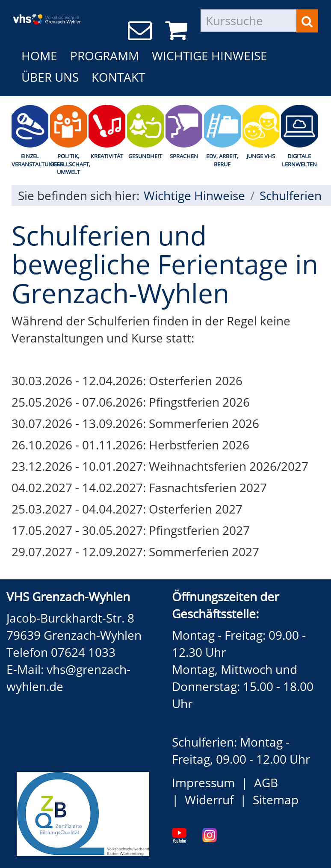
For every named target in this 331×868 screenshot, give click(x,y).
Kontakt (118, 77)
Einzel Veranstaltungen (30, 160)
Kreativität (107, 156)
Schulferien (291, 195)
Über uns (50, 77)
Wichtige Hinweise (210, 56)
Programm (105, 56)
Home (39, 56)
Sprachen (184, 156)
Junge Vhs (261, 156)
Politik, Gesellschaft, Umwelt (68, 164)
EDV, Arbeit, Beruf (222, 160)
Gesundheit (145, 156)
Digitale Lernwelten (299, 160)
